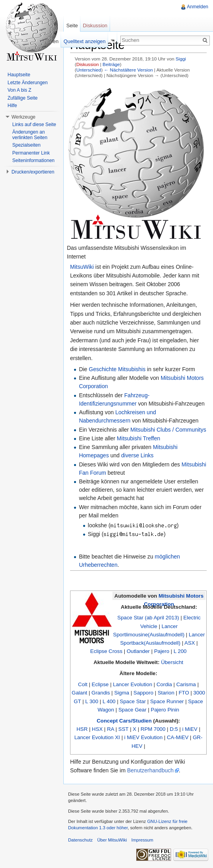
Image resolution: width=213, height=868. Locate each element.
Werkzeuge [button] (23, 117)
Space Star (133, 701)
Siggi (181, 59)
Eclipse (100, 684)
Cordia (164, 684)
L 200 (180, 651)
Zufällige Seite (23, 98)
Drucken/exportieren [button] (33, 172)
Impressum (142, 840)
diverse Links (137, 455)
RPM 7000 (153, 729)
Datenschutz (80, 840)
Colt (83, 684)
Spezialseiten (26, 145)
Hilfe (12, 106)
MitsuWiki (82, 267)
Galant (79, 693)
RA (110, 729)
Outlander (138, 651)
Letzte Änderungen (28, 83)
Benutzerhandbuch (150, 770)
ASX (190, 643)
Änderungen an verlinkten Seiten (30, 135)
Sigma (122, 693)
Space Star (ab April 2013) (148, 618)
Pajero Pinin (165, 710)
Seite (72, 25)
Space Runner (167, 701)
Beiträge (111, 64)
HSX (97, 729)
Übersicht (172, 662)
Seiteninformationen (33, 160)
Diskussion (88, 64)
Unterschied (89, 70)
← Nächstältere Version (128, 70)
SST (124, 729)
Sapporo (143, 693)
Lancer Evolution (132, 684)
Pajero (162, 651)
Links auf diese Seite (34, 125)
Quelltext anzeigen (85, 41)
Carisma (186, 684)
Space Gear (132, 710)
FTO (184, 693)
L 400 (109, 701)
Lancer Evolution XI (97, 737)
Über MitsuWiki (112, 840)
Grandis (101, 693)
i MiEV (190, 729)
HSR (82, 729)
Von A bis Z (19, 90)
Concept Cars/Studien (124, 721)
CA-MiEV (178, 737)
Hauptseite (19, 75)
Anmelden (198, 7)
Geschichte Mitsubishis (117, 369)
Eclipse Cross (106, 651)
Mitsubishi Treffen (138, 438)
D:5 (174, 729)
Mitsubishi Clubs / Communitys (168, 430)
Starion (166, 693)
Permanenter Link (31, 153)
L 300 (92, 701)
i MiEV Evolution (144, 737)
